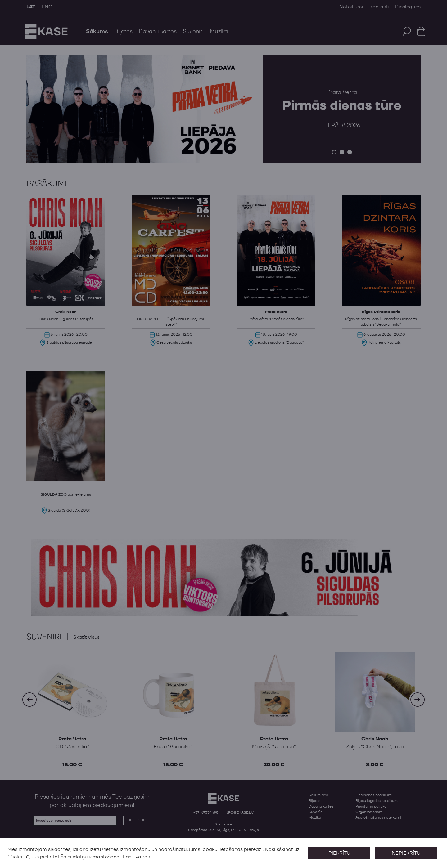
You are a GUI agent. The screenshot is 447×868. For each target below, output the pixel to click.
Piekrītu (339, 853)
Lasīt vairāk (136, 857)
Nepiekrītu (406, 853)
